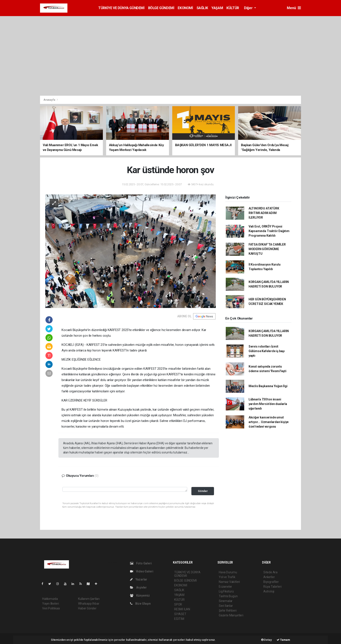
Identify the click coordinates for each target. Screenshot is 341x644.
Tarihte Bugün (228, 596)
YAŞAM (217, 8)
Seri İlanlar (226, 606)
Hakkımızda (50, 599)
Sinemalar (226, 601)
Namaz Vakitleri (229, 582)
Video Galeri (142, 571)
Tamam (283, 640)
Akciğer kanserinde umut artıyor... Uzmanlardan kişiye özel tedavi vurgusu (269, 422)
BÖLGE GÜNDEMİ (161, 8)
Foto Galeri (141, 563)
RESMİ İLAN (182, 609)
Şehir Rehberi (228, 611)
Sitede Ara (270, 572)
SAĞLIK (202, 8)
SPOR (178, 604)
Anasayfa (50, 100)
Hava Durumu (228, 572)
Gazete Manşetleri (231, 615)
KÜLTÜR (233, 8)
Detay (267, 640)
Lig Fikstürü (226, 591)
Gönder (203, 491)
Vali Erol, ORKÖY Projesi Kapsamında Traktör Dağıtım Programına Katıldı (269, 231)
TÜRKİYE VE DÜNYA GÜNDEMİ (121, 8)
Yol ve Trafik (227, 577)
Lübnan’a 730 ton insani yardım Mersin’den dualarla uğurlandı (268, 404)
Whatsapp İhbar (89, 604)
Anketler (269, 577)
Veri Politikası (51, 608)
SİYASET (180, 614)
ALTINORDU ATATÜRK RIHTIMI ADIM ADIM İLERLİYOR (264, 213)
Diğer (249, 8)
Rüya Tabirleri (272, 587)
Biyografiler (271, 582)
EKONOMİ (185, 8)
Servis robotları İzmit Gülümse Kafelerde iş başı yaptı (267, 351)
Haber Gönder (87, 608)
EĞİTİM (179, 619)
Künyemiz (140, 595)
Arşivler (138, 587)
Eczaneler (225, 587)
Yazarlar (139, 579)
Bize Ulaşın (140, 604)
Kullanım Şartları (89, 599)
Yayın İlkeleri (50, 604)
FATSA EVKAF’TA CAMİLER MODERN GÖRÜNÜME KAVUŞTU (267, 249)
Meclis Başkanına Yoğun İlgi (268, 386)
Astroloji (269, 591)
